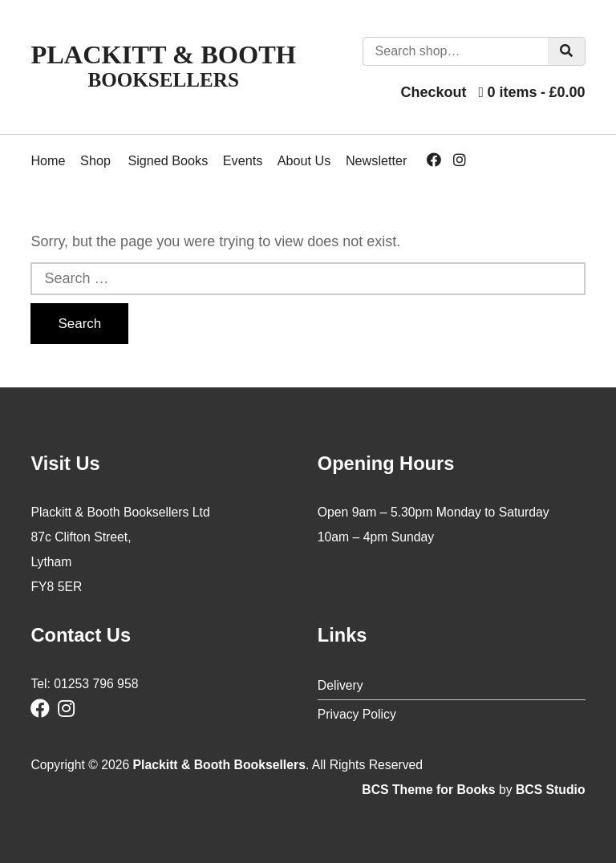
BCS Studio (551, 790)
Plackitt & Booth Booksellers (219, 765)
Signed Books (168, 160)
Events (243, 160)
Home (48, 160)
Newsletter (376, 160)
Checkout (433, 92)
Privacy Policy (357, 714)
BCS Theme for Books (428, 790)
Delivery (340, 685)
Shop (95, 160)
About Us (304, 160)
